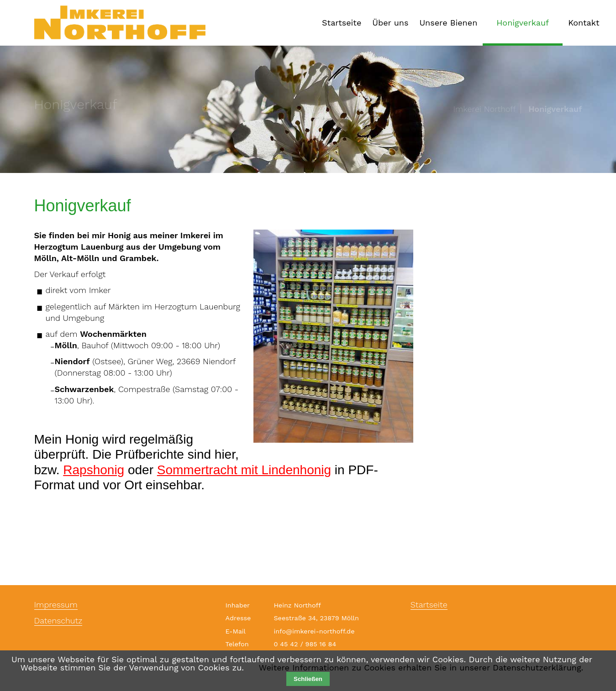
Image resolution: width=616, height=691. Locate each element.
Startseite (429, 605)
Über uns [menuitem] (390, 23)
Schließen (308, 679)
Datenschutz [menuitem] (58, 621)
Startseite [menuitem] (342, 23)
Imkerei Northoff (484, 109)
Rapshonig (94, 470)
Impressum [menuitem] (56, 605)
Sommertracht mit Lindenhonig (244, 470)
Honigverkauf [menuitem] (523, 23)
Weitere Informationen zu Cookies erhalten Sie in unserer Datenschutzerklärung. (421, 667)
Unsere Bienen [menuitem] (448, 23)
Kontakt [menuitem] (584, 23)
